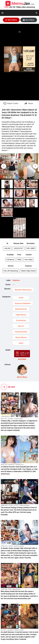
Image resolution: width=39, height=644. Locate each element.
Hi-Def (21, 298)
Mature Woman (21, 337)
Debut (21, 343)
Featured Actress (21, 332)
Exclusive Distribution (23, 303)
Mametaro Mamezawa (23, 290)
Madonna (16, 280)
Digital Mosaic (21, 315)
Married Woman (21, 309)
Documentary (21, 320)
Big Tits (21, 326)
